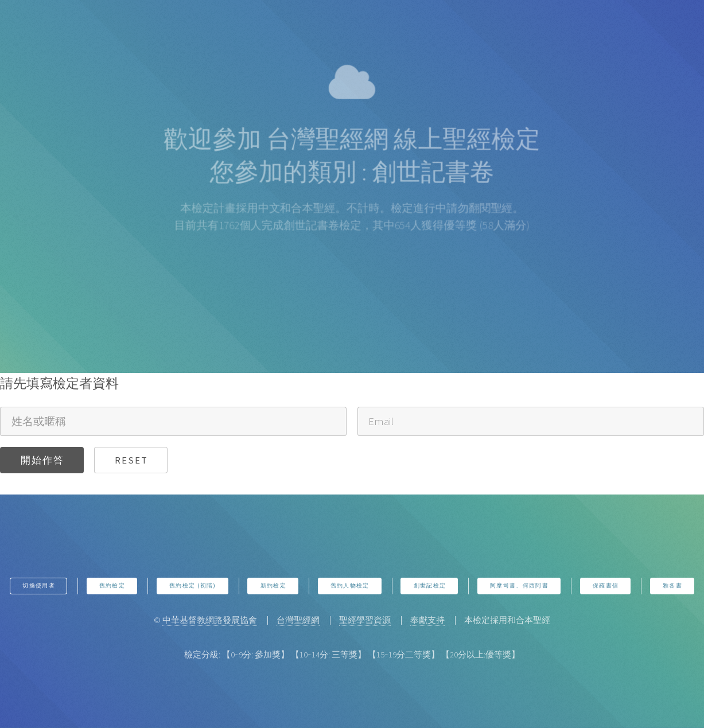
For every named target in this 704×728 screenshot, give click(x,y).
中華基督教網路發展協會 (210, 620)
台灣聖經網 (298, 620)
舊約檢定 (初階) (193, 585)
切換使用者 (39, 585)
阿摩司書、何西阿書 (519, 585)
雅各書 (672, 585)
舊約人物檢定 (350, 585)
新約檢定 (273, 585)
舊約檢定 (112, 585)
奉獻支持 (427, 620)
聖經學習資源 (365, 620)
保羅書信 (606, 585)
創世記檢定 (430, 585)
